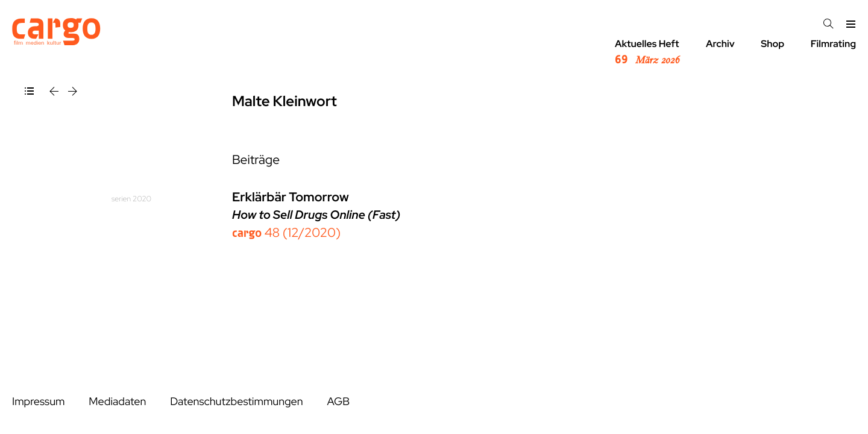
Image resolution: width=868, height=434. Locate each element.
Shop (772, 44)
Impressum (38, 402)
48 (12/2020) (286, 233)
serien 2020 (131, 199)
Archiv (720, 44)
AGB (338, 402)
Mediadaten (117, 402)
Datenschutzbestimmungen (236, 402)
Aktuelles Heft (647, 52)
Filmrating (833, 44)
